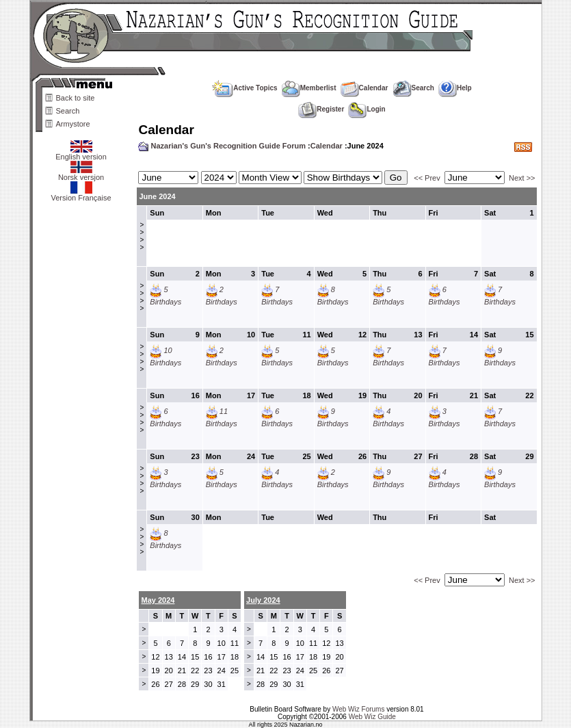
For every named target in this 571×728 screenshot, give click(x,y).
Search (68, 111)
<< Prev (427, 178)
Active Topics (244, 88)
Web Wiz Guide (372, 717)
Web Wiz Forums (359, 709)
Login (367, 109)
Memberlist (309, 88)
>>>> (142, 236)
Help (455, 88)
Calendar (364, 88)
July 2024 (263, 600)
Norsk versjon (81, 174)
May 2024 (158, 600)
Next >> (522, 178)
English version (81, 153)
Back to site (76, 98)
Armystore (73, 124)
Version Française (81, 194)
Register (321, 109)
